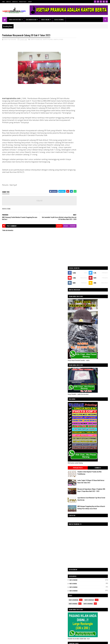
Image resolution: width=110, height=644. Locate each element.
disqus (62, 228)
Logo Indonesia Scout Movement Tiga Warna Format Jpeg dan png (96, 266)
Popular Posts (84, 235)
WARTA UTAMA (58, 40)
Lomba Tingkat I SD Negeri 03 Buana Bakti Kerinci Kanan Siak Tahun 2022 (96, 248)
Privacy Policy (23, 2)
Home (3, 2)
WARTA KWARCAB (36, 40)
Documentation (31, 20)
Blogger (103, 598)
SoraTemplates (12, 641)
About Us (8, 2)
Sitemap (30, 2)
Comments (100, 235)
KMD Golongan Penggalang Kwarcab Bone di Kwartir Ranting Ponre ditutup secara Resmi (96, 276)
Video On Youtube (15, 20)
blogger (55, 228)
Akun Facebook (102, 452)
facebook (69, 228)
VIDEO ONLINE (45, 20)
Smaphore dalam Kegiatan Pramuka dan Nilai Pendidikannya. (97, 240)
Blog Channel (59, 20)
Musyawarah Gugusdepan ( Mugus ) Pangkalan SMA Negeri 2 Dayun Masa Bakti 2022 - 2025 (96, 258)
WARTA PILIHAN (48, 40)
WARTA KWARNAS (82, 355)
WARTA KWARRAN (82, 358)
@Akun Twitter (82, 452)
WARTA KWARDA (81, 351)
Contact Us (15, 2)
